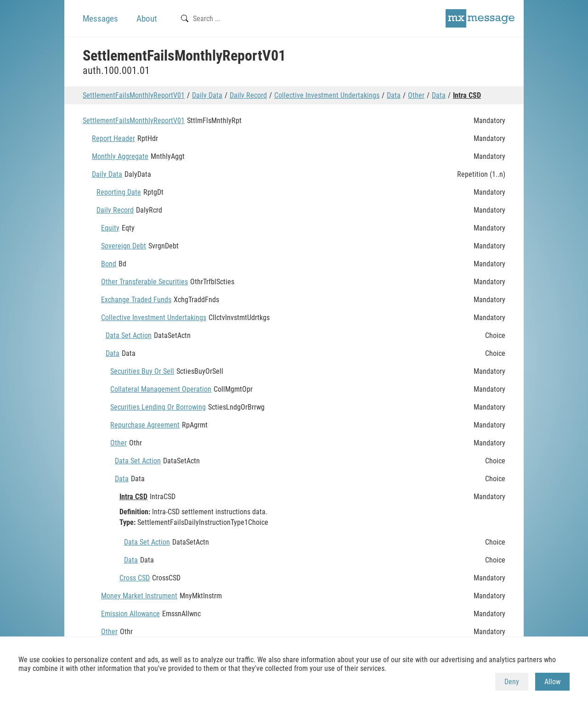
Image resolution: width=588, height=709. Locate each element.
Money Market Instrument (139, 596)
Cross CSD (135, 578)
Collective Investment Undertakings (327, 95)
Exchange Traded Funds (136, 300)
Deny (512, 682)
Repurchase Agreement (145, 425)
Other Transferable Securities (144, 282)
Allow (552, 682)
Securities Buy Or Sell (142, 371)
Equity (110, 228)
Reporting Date (119, 192)
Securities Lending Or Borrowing (158, 407)
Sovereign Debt (124, 246)
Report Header (113, 138)
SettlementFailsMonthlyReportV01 (134, 95)
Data (394, 95)
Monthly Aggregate (120, 156)
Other (416, 95)
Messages (100, 19)
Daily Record (248, 95)
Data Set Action (129, 335)
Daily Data (207, 95)
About (147, 19)
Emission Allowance (130, 614)
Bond (109, 264)
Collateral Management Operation (161, 389)
